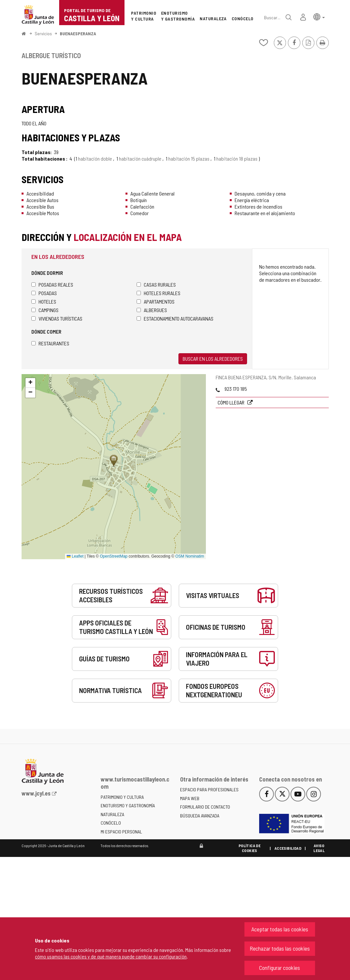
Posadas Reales (52, 285)
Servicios (43, 33)
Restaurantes (50, 343)
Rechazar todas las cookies (280, 948)
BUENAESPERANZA (78, 33)
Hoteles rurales (158, 293)
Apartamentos (156, 301)
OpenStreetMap (114, 556)
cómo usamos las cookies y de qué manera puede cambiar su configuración (111, 956)
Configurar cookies (280, 968)
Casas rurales (156, 285)
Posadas (44, 293)
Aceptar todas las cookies (280, 929)
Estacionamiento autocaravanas (175, 318)
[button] (319, 16)
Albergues (152, 310)
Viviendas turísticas (57, 318)
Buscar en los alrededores (213, 359)
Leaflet (75, 556)
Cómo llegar (232, 402)
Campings (45, 310)
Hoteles (44, 301)
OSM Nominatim (190, 556)
